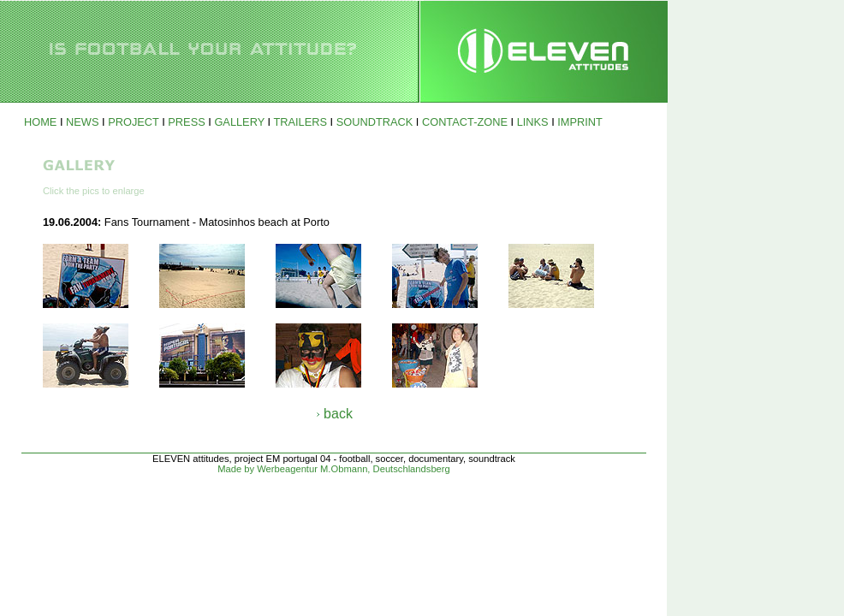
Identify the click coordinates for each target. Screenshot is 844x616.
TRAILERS (300, 122)
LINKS (533, 122)
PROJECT (134, 122)
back (338, 414)
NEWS (82, 122)
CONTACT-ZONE (465, 122)
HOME (40, 122)
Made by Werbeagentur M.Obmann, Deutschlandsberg (334, 469)
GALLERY (239, 122)
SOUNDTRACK (375, 122)
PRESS (186, 122)
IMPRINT (580, 122)
